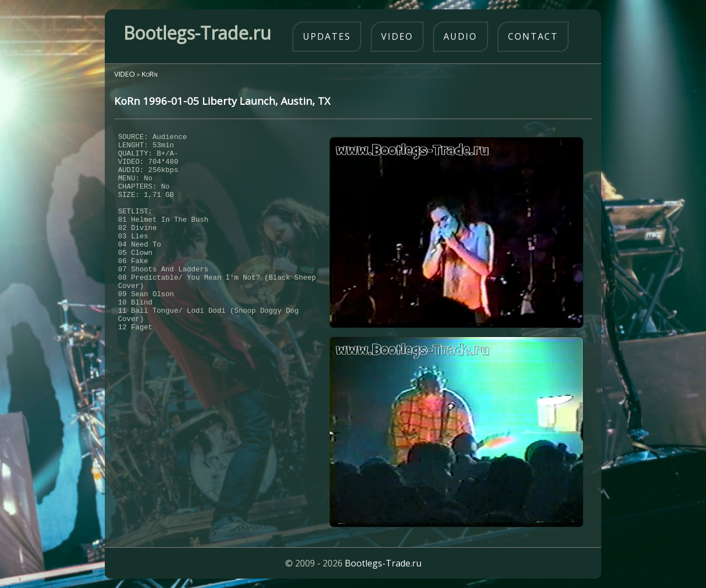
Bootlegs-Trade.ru (383, 563)
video (397, 36)
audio (460, 36)
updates (327, 36)
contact (533, 36)
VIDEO (125, 74)
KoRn (150, 74)
